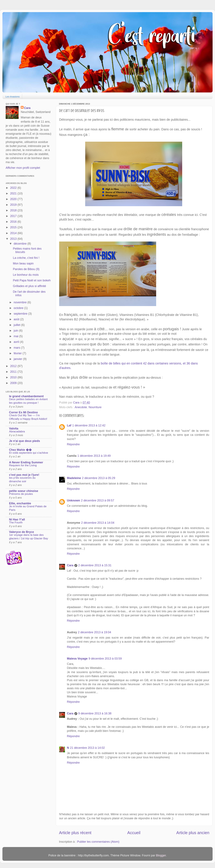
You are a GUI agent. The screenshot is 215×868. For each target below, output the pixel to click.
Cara (70, 565)
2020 (14, 199)
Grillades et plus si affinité (30, 286)
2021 (14, 193)
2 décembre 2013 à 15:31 (95, 565)
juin (16, 331)
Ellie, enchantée (20, 503)
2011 (14, 372)
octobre (19, 308)
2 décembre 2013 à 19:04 (94, 632)
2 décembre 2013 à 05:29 (99, 478)
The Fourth (16, 522)
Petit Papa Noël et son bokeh (32, 280)
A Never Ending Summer (26, 462)
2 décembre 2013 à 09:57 (98, 500)
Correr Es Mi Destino (23, 412)
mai (16, 336)
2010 (14, 377)
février (18, 353)
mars (17, 348)
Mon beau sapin (23, 263)
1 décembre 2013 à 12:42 (89, 425)
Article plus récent (75, 833)
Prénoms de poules (21, 494)
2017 (14, 216)
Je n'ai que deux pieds (24, 441)
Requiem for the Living (23, 465)
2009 (14, 383)
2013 (14, 239)
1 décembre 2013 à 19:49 (94, 456)
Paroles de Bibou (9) (26, 269)
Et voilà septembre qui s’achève (29, 453)
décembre (20, 244)
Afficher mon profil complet (23, 168)
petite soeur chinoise (24, 491)
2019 (14, 205)
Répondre (73, 444)
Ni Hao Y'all (17, 520)
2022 (14, 188)
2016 (14, 222)
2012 (14, 366)
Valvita (14, 429)
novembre (20, 302)
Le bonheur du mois (26, 275)
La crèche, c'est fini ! (26, 258)
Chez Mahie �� (20, 450)
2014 (14, 233)
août (17, 319)
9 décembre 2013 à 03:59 (105, 659)
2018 (14, 210)
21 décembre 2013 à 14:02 (87, 748)
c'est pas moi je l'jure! (24, 475)
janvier (18, 359)
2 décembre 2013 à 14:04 (98, 523)
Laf (69, 425)
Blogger (161, 855)
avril (17, 342)
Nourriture (95, 407)
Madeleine (74, 478)
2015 (14, 227)
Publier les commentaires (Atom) (98, 842)
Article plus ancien (193, 833)
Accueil (134, 833)
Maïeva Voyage (77, 659)
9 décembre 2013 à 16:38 (95, 713)
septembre (21, 314)
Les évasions (13, 97)
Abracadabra (17, 431)
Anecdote (81, 407)
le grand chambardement (26, 396)
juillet (17, 325)
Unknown (73, 500)
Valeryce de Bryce (21, 532)
